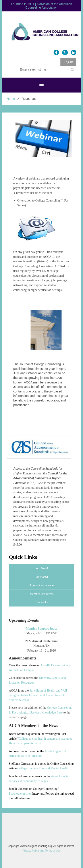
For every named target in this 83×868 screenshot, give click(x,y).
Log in (68, 62)
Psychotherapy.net (20, 794)
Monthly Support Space (41, 629)
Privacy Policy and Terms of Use (42, 851)
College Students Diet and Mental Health (43, 768)
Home (11, 99)
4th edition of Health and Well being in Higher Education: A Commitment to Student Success (38, 695)
